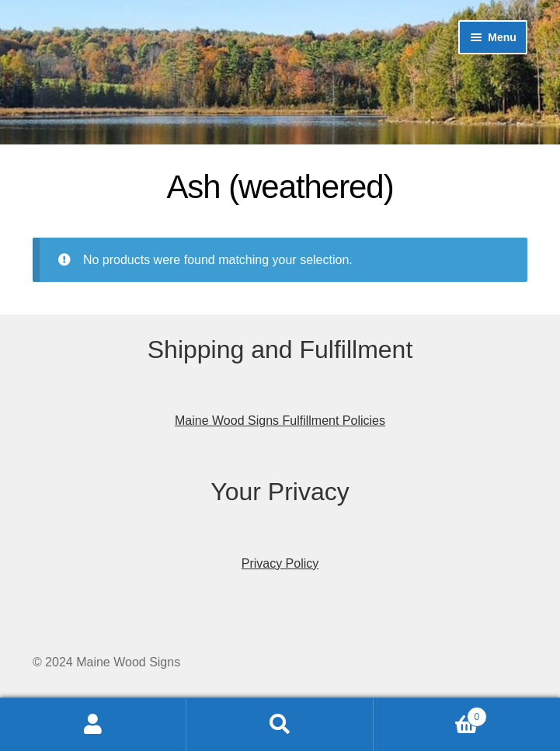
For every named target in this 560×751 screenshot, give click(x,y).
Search (280, 725)
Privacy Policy (280, 563)
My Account (93, 725)
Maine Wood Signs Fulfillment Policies (280, 421)
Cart (430, 714)
